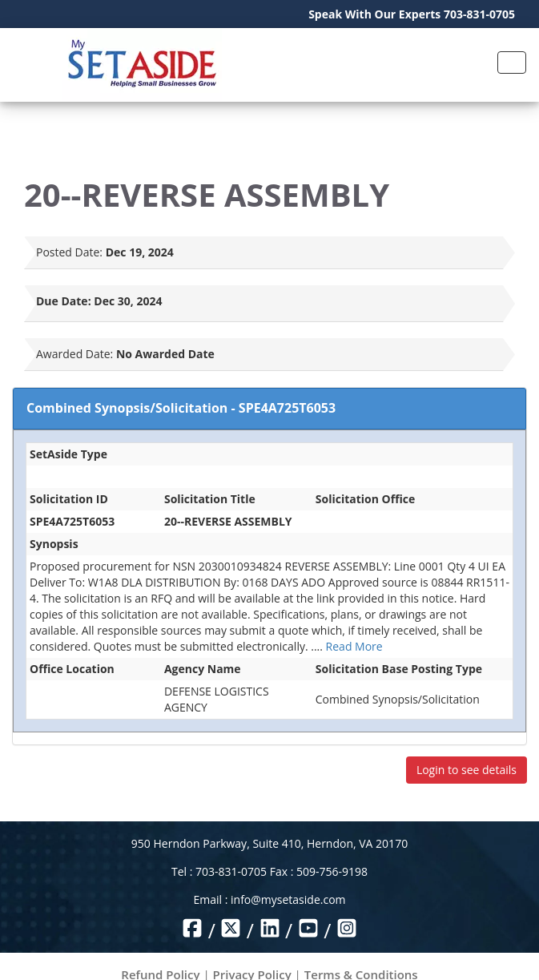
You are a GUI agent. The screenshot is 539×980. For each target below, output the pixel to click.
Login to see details (467, 770)
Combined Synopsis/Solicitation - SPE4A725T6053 (181, 408)
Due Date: (64, 301)
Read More (354, 646)
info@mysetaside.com (288, 899)
